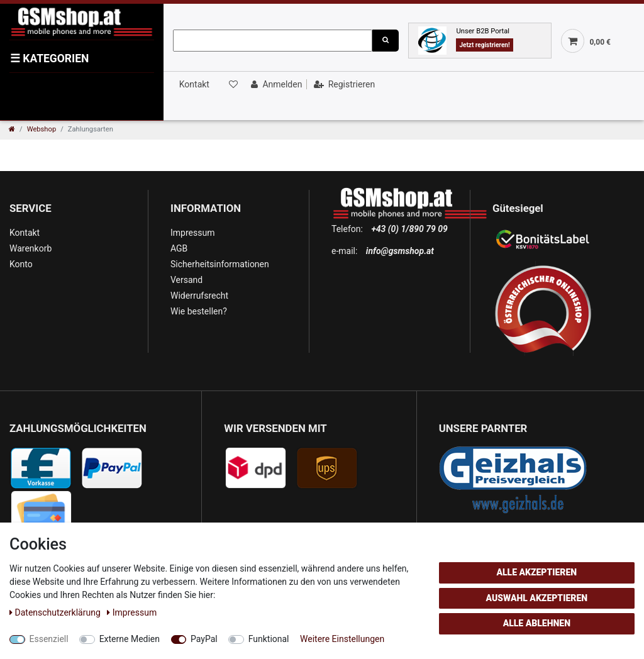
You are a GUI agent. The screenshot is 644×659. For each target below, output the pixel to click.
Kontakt (194, 84)
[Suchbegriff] (273, 41)
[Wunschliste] (232, 84)
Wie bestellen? (199, 311)
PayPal (204, 639)
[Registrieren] (343, 84)
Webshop (42, 129)
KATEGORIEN (49, 58)
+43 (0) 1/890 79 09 (409, 229)
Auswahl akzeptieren (537, 598)
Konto (21, 264)
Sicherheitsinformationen (220, 264)
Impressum (192, 233)
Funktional (269, 639)
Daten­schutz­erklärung (56, 612)
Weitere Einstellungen (342, 639)
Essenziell (49, 639)
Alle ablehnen (537, 623)
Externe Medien (130, 639)
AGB (179, 248)
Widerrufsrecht (199, 296)
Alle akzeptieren (536, 572)
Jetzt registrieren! (484, 45)
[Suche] (386, 41)
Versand (186, 280)
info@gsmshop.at (400, 251)
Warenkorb (31, 248)
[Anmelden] (275, 84)
